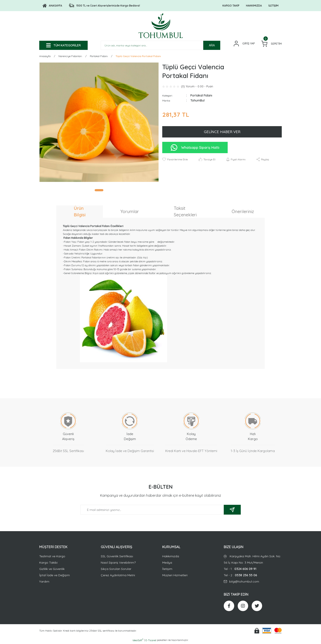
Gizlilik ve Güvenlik (52, 569)
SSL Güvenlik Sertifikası (117, 557)
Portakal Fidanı (201, 96)
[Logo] (52, 6)
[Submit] (232, 510)
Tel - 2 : (253, 576)
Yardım (44, 582)
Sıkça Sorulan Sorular (116, 569)
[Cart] (271, 44)
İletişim (167, 569)
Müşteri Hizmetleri (175, 576)
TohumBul (197, 101)
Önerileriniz (243, 212)
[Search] (160, 45)
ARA (212, 45)
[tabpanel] (99, 123)
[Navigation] (63, 45)
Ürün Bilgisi (80, 212)
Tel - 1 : (253, 570)
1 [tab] (99, 191)
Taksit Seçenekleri (185, 212)
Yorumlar (130, 212)
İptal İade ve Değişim (55, 576)
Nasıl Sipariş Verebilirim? (118, 563)
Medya (167, 563)
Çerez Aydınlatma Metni (118, 576)
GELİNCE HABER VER (222, 132)
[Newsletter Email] (160, 510)
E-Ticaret (151, 641)
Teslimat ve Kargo (52, 557)
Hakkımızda (171, 557)
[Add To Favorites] (175, 160)
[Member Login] (244, 44)
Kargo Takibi (48, 563)
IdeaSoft (138, 641)
